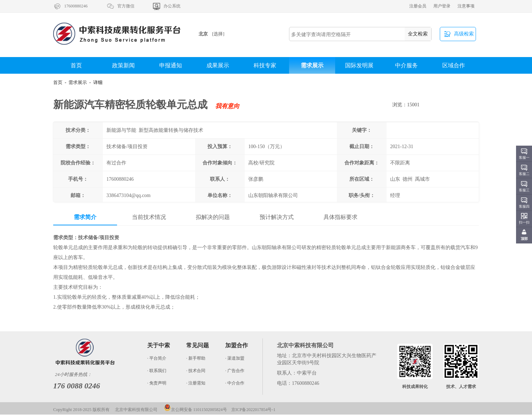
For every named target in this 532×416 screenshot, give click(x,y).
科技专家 (265, 65)
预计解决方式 (277, 217)
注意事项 (466, 6)
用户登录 (442, 6)
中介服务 (406, 65)
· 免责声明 (157, 383)
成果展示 (218, 65)
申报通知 (171, 65)
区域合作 (454, 65)
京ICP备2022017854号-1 (253, 410)
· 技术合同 (196, 371)
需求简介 (85, 217)
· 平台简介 (157, 358)
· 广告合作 (235, 371)
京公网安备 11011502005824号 (195, 410)
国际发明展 (359, 65)
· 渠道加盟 (235, 358)
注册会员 (418, 6)
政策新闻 (123, 65)
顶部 (524, 239)
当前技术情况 (149, 217)
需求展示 (312, 65)
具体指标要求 (340, 217)
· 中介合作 (235, 383)
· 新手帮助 (196, 358)
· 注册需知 (196, 383)
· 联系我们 (157, 371)
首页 (76, 65)
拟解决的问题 (213, 217)
